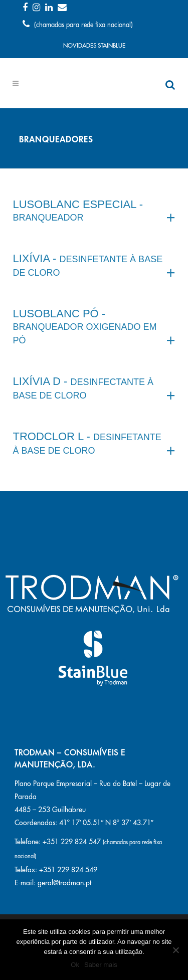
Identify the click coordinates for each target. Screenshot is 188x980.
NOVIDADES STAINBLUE (94, 46)
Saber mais (101, 965)
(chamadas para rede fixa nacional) (78, 25)
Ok (75, 965)
